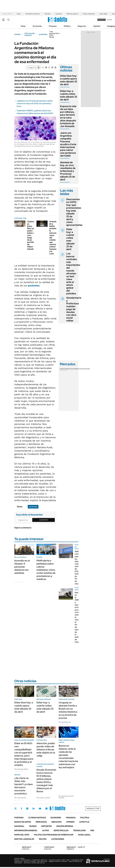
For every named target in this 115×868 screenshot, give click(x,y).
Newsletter (93, 808)
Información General (30, 34)
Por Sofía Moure (65, 722)
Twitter (16, 809)
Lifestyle (84, 822)
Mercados (41, 822)
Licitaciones (58, 839)
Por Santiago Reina (21, 769)
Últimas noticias (37, 818)
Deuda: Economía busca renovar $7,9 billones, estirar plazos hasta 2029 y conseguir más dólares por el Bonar (46, 781)
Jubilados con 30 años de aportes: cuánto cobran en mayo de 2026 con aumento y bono (35, 104)
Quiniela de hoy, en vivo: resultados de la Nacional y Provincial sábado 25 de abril (68, 171)
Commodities (78, 369)
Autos (46, 830)
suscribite (102, 20)
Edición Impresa (65, 826)
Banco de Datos (23, 822)
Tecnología (79, 830)
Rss (92, 830)
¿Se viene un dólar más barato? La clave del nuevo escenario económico (24, 786)
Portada (19, 818)
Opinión (97, 26)
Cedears (86, 369)
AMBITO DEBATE (76, 848)
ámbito (17, 34)
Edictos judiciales (24, 839)
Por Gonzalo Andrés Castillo (66, 797)
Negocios (82, 26)
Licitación (59, 14)
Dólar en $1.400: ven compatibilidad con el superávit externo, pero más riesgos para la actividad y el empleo (24, 754)
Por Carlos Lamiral (43, 798)
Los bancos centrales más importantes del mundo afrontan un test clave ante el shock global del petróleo (73, 274)
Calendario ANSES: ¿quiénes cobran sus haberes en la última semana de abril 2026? (35, 112)
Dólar (19, 14)
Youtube (40, 809)
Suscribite (44, 520)
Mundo (33, 826)
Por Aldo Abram (20, 798)
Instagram (27, 809)
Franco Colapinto (89, 14)
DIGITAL (27, 848)
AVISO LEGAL (84, 835)
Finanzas (53, 26)
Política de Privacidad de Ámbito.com (54, 835)
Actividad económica (33, 14)
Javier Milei (103, 14)
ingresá (109, 20)
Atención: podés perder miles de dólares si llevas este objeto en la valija (46, 750)
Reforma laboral (72, 14)
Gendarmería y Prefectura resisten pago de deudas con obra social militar (74, 309)
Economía (37, 26)
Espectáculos (61, 830)
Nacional (19, 826)
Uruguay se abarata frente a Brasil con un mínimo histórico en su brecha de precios (68, 710)
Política (67, 26)
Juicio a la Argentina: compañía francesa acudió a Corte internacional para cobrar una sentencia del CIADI (68, 144)
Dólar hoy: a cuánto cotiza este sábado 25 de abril (69, 95)
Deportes (47, 826)
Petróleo (48, 14)
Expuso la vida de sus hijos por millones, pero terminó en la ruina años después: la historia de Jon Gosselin (68, 116)
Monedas (63, 369)
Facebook (21, 809)
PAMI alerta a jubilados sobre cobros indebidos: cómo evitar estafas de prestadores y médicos (46, 570)
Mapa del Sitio (22, 835)
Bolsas (70, 369)
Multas (43, 839)
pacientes (43, 34)
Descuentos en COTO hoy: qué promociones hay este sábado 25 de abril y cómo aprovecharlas (74, 212)
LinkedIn (34, 809)
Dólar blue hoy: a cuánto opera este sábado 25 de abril (69, 80)
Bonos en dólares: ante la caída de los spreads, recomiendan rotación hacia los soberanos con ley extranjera (68, 757)
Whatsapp (46, 809)
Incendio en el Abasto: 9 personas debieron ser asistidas (22, 567)
